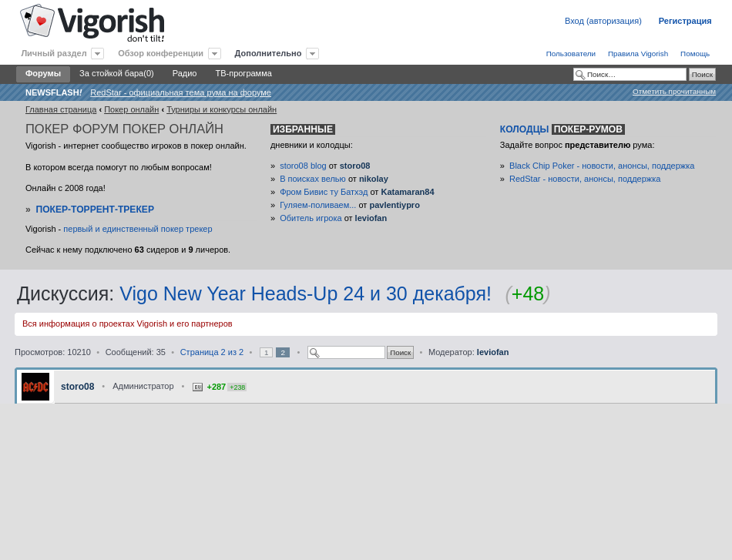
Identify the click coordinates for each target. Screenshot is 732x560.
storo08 (355, 166)
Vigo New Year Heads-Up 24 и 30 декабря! (306, 293)
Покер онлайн (131, 109)
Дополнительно (269, 53)
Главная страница (61, 109)
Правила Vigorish (638, 54)
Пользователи (571, 54)
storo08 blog (303, 166)
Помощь (695, 54)
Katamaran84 (407, 192)
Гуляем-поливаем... (318, 205)
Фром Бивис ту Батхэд (324, 192)
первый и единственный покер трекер (138, 229)
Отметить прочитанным (674, 91)
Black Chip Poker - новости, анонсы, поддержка (602, 166)
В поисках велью (313, 179)
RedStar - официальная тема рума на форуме (181, 92)
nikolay (374, 179)
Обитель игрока (311, 218)
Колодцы (562, 129)
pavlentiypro (394, 205)
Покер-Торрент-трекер (95, 210)
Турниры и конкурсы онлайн (222, 109)
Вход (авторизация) (603, 21)
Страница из (212, 352)
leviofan (371, 218)
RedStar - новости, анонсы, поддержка (585, 179)
